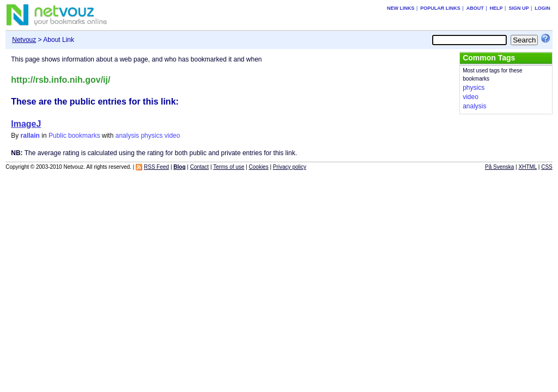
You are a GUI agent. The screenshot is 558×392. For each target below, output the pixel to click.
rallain (30, 136)
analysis (127, 136)
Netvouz (24, 40)
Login (542, 8)
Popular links (440, 8)
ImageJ (26, 124)
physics (151, 136)
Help (496, 8)
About (475, 8)
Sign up (518, 8)
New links (401, 8)
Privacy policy (290, 167)
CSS (547, 167)
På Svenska (499, 167)
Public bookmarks (74, 136)
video (172, 136)
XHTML (528, 167)
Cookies (259, 167)
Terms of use (229, 167)
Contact (199, 167)
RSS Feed (156, 167)
